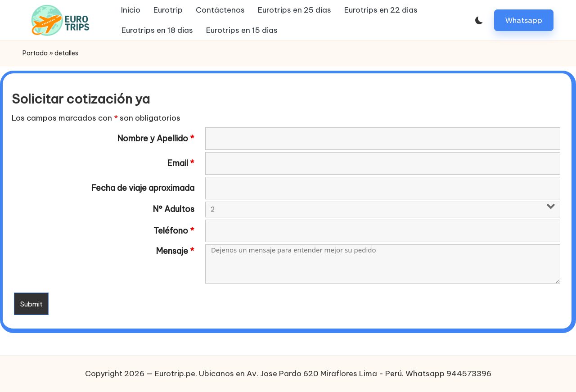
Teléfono (174, 231)
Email (181, 163)
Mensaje (175, 251)
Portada (35, 53)
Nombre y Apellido (156, 139)
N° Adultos (174, 209)
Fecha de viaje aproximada (143, 188)
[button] (524, 20)
